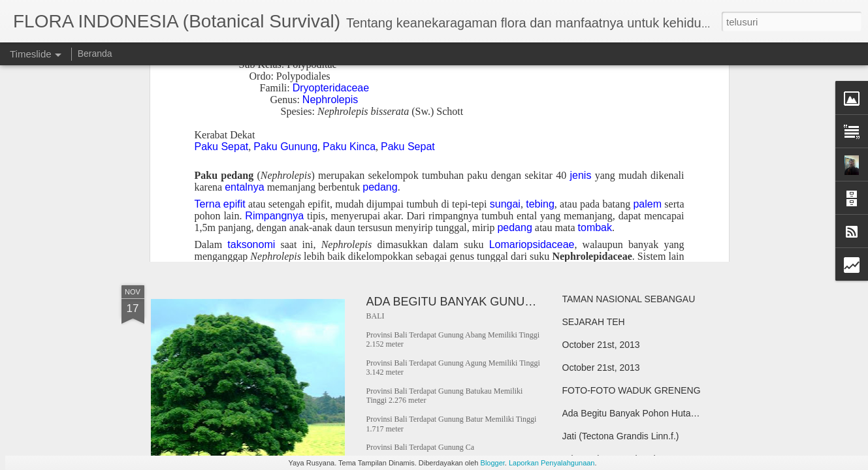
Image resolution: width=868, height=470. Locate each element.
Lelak (573, 119)
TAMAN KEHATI (208, 107)
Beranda (95, 54)
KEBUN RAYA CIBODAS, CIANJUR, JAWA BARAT (666, 210)
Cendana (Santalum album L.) (623, 164)
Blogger (493, 463)
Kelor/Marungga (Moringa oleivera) (633, 187)
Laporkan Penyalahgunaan (552, 463)
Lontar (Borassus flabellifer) (618, 142)
